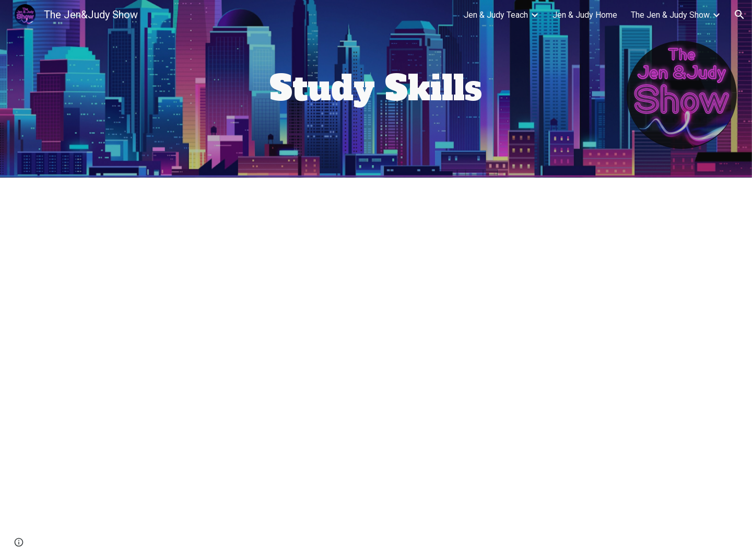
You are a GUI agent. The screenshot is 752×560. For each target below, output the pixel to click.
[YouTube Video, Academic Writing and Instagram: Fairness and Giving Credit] (531, 463)
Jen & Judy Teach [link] (496, 15)
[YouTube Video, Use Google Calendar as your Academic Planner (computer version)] (221, 273)
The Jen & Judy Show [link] (670, 15)
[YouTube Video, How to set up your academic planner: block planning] (221, 464)
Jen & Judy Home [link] (585, 15)
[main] (376, 89)
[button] (739, 15)
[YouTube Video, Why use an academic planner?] (531, 273)
